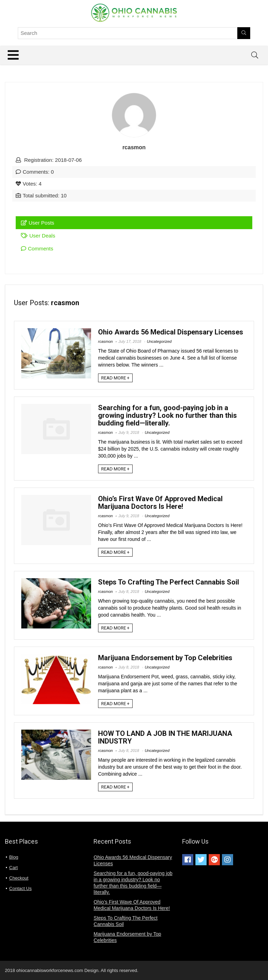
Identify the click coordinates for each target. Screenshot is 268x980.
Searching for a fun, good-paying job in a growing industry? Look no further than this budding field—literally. (167, 415)
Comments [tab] (37, 248)
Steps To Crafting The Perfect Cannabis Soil (169, 582)
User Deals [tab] (38, 236)
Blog (14, 857)
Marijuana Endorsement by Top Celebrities (165, 658)
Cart (13, 868)
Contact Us (20, 888)
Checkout (19, 878)
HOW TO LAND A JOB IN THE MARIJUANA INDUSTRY (165, 737)
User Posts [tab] (38, 223)
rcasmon (105, 341)
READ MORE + (115, 378)
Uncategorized (159, 341)
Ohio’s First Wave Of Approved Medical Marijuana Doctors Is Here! (160, 503)
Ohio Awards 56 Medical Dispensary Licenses (171, 332)
